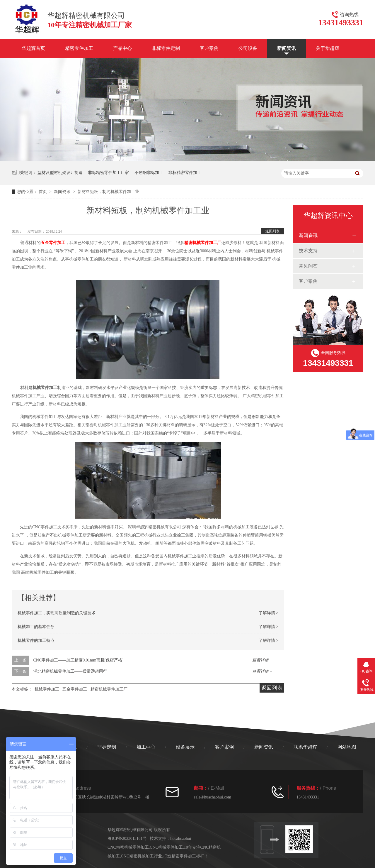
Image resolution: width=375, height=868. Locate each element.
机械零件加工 (47, 689)
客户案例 (209, 48)
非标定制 (107, 747)
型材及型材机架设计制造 (60, 173)
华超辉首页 (33, 48)
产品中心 (122, 48)
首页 (43, 192)
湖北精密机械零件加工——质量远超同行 (70, 671)
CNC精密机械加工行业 (142, 856)
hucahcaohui (181, 839)
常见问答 (308, 266)
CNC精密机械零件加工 (128, 847)
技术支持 (308, 251)
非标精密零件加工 (185, 173)
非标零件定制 (166, 48)
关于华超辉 (328, 48)
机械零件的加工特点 (36, 641)
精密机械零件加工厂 (203, 243)
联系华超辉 (305, 747)
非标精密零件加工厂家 (108, 173)
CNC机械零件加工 (166, 847)
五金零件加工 (53, 243)
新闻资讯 (287, 48)
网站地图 (347, 747)
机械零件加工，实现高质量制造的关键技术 (57, 613)
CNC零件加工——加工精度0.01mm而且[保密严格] (79, 660)
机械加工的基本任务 (36, 627)
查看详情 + (262, 660)
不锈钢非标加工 (149, 173)
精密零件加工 (79, 48)
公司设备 (248, 48)
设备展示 (185, 747)
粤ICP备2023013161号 (127, 839)
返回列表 (272, 231)
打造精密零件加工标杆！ (186, 856)
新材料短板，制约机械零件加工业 (108, 192)
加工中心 (146, 747)
